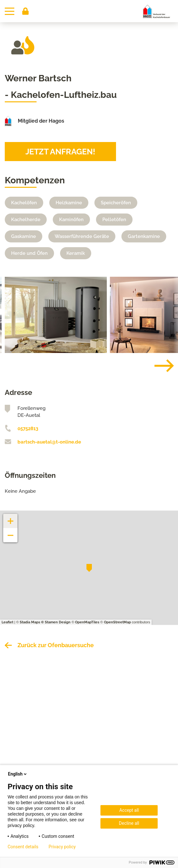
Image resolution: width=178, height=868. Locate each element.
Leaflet (7, 622)
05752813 (28, 429)
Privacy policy (62, 847)
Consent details (23, 847)
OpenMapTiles (87, 622)
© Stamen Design (56, 622)
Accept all (129, 810)
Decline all (129, 823)
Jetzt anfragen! (60, 152)
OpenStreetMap (117, 622)
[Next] (159, 366)
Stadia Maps (30, 622)
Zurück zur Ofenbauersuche (56, 645)
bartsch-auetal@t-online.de (49, 442)
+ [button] (10, 518)
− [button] (11, 532)
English (18, 774)
